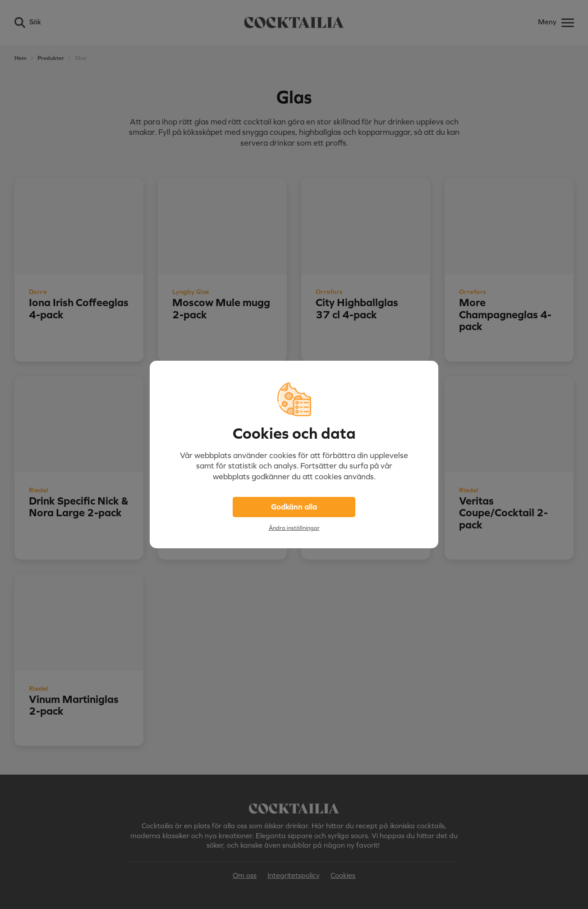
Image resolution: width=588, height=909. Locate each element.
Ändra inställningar (294, 528)
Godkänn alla (294, 507)
